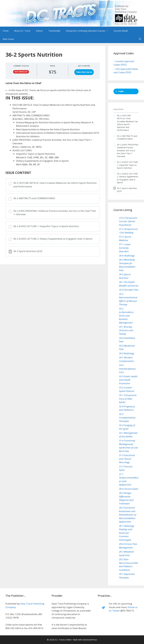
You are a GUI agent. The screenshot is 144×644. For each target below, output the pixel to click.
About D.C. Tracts (22, 31)
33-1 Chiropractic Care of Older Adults (128, 399)
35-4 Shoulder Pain (129, 290)
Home (6, 31)
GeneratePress (90, 640)
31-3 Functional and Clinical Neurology (127, 459)
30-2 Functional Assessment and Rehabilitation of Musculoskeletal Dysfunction (128, 515)
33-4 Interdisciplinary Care (127, 369)
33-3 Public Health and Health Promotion (128, 380)
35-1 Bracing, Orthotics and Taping (126, 330)
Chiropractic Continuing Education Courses (88, 31)
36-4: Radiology (127, 256)
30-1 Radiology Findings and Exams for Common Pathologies (127, 533)
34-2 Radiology (127, 353)
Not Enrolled (21, 72)
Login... (120, 91)
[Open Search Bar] (140, 39)
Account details (121, 31)
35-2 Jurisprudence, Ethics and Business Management (126, 316)
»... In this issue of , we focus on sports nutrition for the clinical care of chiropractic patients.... (48, 92)
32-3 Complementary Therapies (127, 418)
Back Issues (8, 39)
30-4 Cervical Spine (129, 489)
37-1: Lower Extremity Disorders (125, 248)
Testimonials (54, 31)
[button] (108, 31)
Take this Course (84, 72)
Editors (39, 31)
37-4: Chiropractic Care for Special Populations (128, 221)
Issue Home (118, 109)
